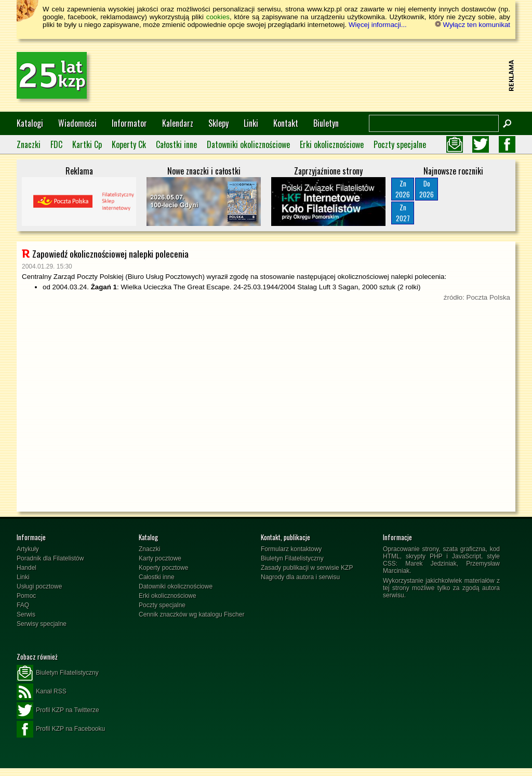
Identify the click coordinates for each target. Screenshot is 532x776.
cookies (218, 17)
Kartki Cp (87, 144)
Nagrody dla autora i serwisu (300, 577)
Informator (129, 123)
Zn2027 (403, 213)
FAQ (23, 605)
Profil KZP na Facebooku (61, 729)
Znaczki (29, 144)
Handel (26, 568)
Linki (251, 123)
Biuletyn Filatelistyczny (292, 558)
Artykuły (28, 549)
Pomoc (26, 596)
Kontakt (286, 123)
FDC (56, 144)
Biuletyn (326, 123)
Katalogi (30, 123)
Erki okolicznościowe (332, 144)
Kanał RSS (42, 692)
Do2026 (427, 189)
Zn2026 (403, 189)
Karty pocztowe (160, 558)
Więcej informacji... (378, 25)
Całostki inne (176, 144)
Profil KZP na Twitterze (58, 711)
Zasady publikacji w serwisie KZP (307, 568)
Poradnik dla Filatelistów (50, 558)
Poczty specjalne (400, 144)
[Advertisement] (316, 75)
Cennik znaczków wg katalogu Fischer (191, 614)
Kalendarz (178, 123)
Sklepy (218, 123)
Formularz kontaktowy (291, 549)
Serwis (26, 614)
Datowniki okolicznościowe (248, 144)
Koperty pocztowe (163, 568)
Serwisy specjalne (42, 624)
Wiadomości (77, 123)
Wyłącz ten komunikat (473, 25)
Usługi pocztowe (39, 586)
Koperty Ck (129, 144)
